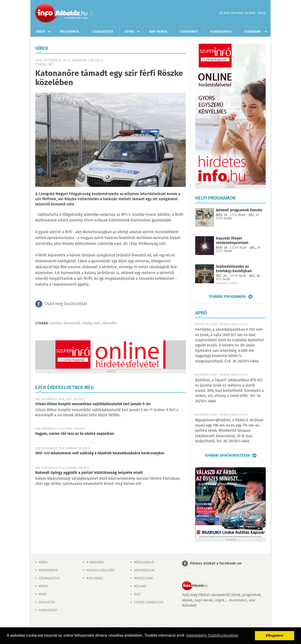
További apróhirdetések (227, 456)
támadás (109, 323)
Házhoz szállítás (100, 570)
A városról (95, 562)
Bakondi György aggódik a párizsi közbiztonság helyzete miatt (89, 473)
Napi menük (158, 32)
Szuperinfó (189, 32)
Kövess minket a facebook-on (216, 563)
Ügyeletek (47, 602)
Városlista (92, 13)
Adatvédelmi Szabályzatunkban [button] (212, 635)
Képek (130, 32)
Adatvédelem (144, 570)
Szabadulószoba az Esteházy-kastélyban (234, 269)
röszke (87, 323)
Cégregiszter (102, 32)
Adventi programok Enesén (239, 210)
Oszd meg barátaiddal (66, 304)
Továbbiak (252, 32)
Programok (69, 32)
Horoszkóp (48, 610)
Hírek (40, 32)
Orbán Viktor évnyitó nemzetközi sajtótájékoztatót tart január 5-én (93, 404)
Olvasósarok (221, 32)
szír (97, 323)
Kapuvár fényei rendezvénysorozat (232, 241)
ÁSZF (137, 594)
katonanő (72, 323)
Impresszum (143, 578)
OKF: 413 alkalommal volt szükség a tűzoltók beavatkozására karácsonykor (100, 453)
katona (56, 323)
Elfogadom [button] (275, 636)
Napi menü (95, 578)
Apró (43, 594)
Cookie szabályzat (149, 602)
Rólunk (140, 586)
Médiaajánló (144, 562)
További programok (227, 297)
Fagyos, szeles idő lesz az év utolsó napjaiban (75, 434)
